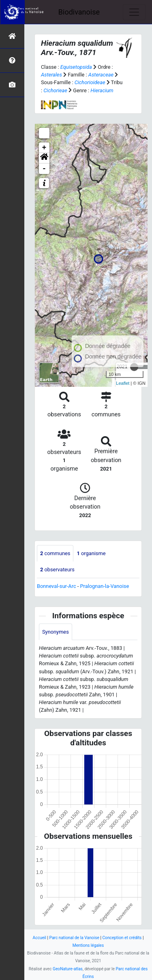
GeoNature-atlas (68, 969)
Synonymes (56, 632)
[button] (44, 158)
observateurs (57, 570)
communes (55, 553)
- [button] (44, 169)
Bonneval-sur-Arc (57, 586)
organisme (91, 553)
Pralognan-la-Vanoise (105, 586)
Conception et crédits (122, 938)
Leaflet (123, 383)
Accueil (40, 938)
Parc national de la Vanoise (74, 938)
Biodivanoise (79, 12)
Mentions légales (88, 945)
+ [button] (44, 148)
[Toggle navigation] (134, 12)
